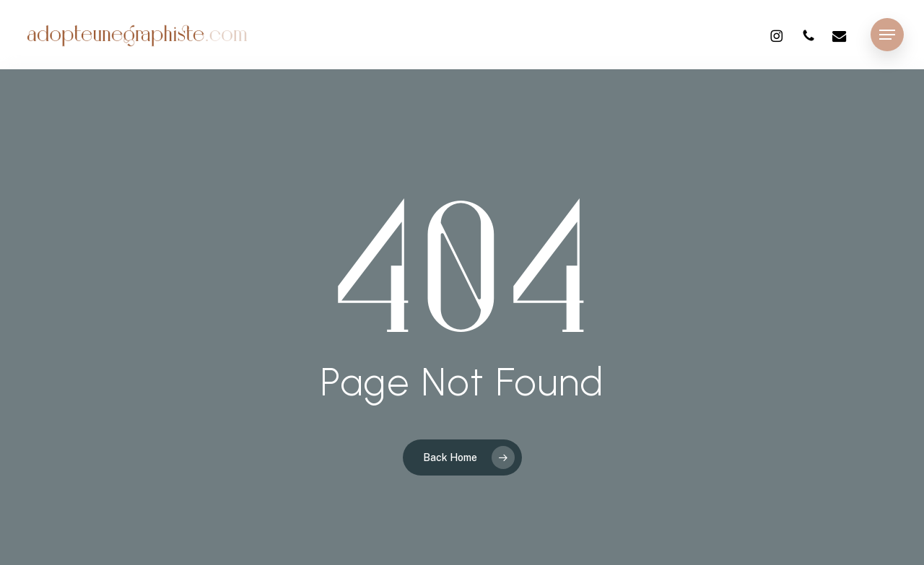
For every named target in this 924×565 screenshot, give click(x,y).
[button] (887, 35)
